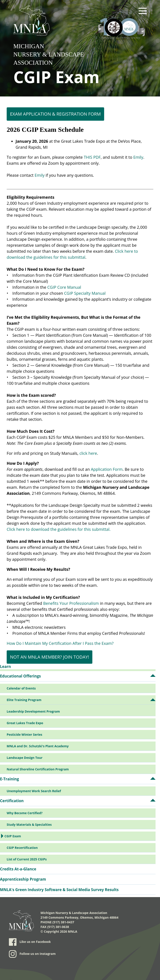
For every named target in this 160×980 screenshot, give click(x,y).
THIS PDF (92, 157)
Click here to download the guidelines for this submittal (58, 529)
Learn (5, 666)
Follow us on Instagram (32, 954)
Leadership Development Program (33, 711)
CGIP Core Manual (64, 287)
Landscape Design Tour (25, 758)
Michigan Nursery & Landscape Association (49, 54)
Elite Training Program (24, 700)
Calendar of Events (21, 688)
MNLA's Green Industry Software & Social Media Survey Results (59, 890)
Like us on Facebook (30, 942)
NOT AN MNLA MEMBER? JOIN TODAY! (50, 657)
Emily (138, 157)
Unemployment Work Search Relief (34, 791)
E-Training (9, 779)
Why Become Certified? (25, 813)
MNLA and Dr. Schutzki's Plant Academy (38, 746)
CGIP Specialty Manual (85, 293)
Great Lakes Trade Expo (25, 723)
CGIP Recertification (22, 848)
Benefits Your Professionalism (71, 603)
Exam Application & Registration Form (55, 114)
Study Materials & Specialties (29, 825)
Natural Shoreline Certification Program (38, 769)
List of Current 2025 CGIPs (27, 859)
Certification (12, 801)
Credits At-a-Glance (18, 869)
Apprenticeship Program (23, 879)
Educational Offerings (20, 676)
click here (88, 453)
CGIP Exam (13, 836)
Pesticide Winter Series (24, 734)
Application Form (107, 469)
